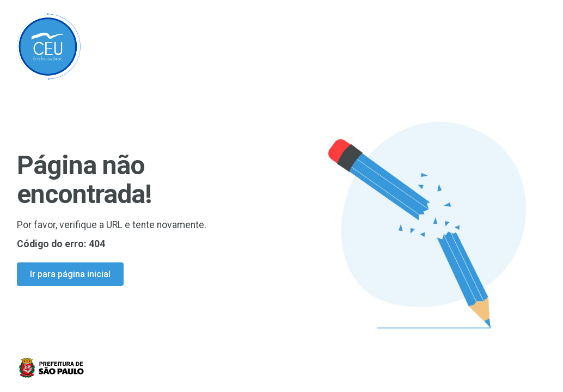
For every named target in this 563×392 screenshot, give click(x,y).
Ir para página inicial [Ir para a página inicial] (70, 274)
